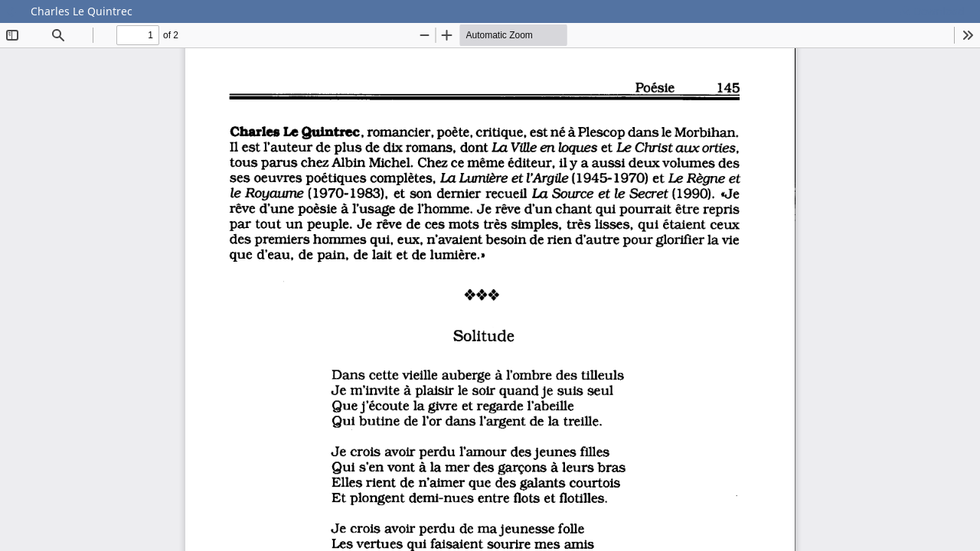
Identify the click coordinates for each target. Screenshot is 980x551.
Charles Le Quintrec (82, 11)
